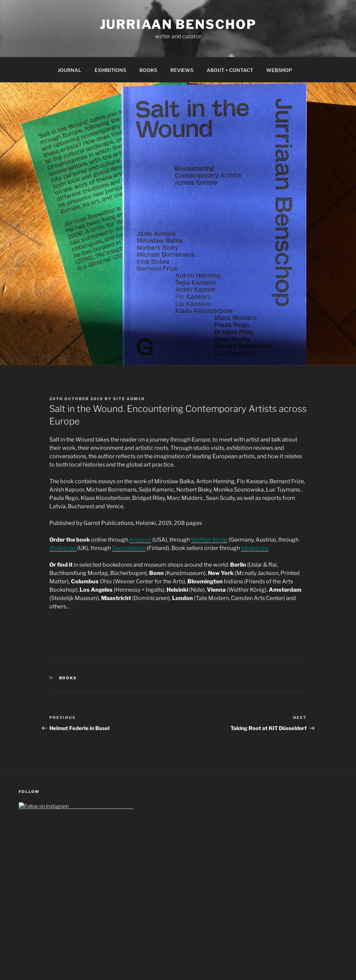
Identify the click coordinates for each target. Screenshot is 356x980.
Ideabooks (255, 548)
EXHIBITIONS (110, 70)
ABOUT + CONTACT (230, 70)
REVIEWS (182, 70)
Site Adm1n (129, 399)
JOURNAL (70, 70)
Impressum (31, 891)
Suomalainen (129, 548)
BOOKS (148, 70)
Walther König (209, 540)
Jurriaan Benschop (178, 24)
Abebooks (63, 548)
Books (68, 678)
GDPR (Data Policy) (40, 906)
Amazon (140, 540)
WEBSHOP (279, 70)
